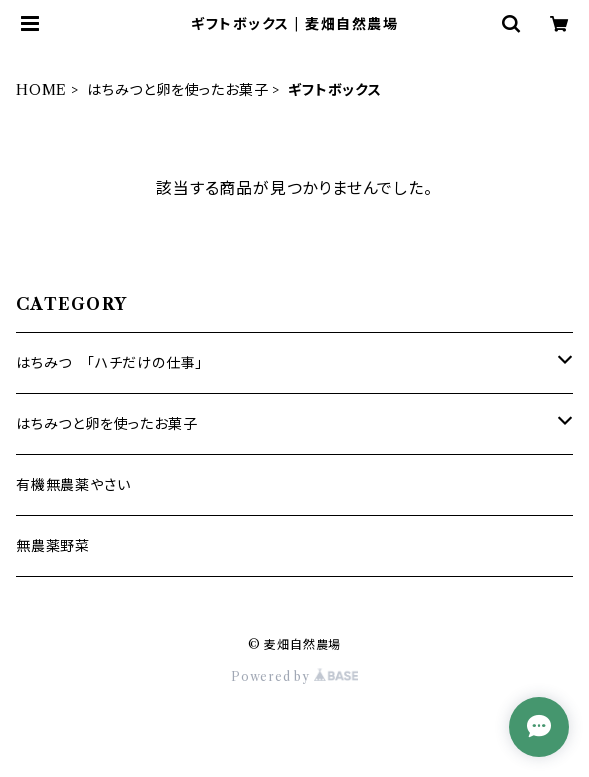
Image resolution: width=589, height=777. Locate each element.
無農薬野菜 (53, 546)
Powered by (294, 676)
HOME (41, 90)
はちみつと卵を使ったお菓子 (177, 90)
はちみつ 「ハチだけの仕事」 (109, 363)
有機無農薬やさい (73, 485)
